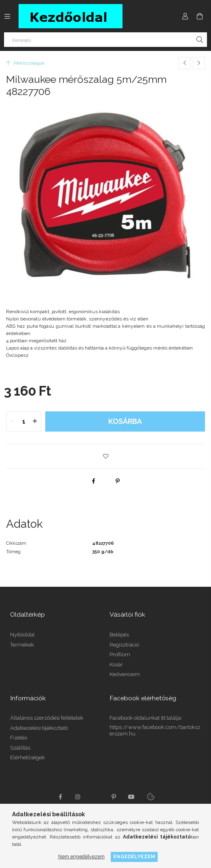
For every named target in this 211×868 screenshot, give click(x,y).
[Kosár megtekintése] (200, 16)
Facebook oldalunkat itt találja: (146, 718)
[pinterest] (118, 481)
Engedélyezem (134, 856)
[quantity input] (24, 421)
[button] (105, 456)
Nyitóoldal (22, 635)
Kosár (116, 665)
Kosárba (125, 421)
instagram (78, 797)
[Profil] (185, 16)
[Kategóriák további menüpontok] (7, 16)
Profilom (120, 654)
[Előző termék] (185, 63)
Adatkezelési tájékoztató (39, 728)
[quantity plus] (35, 421)
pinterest (114, 797)
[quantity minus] (13, 421)
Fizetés (19, 738)
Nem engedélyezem (81, 856)
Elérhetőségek (27, 757)
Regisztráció (124, 645)
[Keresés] (105, 40)
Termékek (22, 645)
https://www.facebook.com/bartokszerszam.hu (155, 730)
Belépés (119, 635)
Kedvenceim (125, 674)
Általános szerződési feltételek (47, 718)
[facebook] (93, 481)
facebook (60, 797)
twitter (96, 797)
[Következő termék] (199, 63)
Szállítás (20, 748)
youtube (131, 797)
